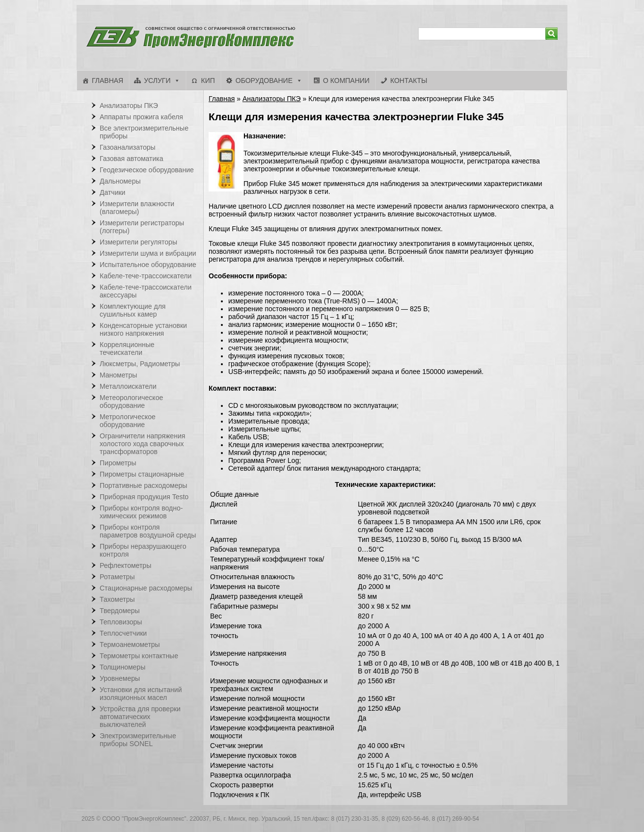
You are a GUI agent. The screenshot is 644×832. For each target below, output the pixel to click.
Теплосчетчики (123, 633)
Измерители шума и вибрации (148, 253)
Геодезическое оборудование (147, 170)
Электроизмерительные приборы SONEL (138, 740)
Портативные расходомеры (143, 485)
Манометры (118, 375)
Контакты (409, 81)
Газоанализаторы (128, 147)
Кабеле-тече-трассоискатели (146, 276)
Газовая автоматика (132, 159)
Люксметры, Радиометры (140, 364)
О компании (346, 81)
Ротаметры (117, 577)
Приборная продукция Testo (144, 497)
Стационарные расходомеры (146, 588)
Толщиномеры (122, 667)
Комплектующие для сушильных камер (133, 310)
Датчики (112, 192)
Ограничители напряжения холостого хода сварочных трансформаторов (142, 444)
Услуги (157, 81)
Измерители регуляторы (138, 242)
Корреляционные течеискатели (127, 349)
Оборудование (264, 81)
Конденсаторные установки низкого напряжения (143, 329)
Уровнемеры (120, 678)
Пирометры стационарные (142, 474)
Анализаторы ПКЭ (272, 99)
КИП (208, 81)
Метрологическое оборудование (128, 421)
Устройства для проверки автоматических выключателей (140, 717)
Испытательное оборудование (148, 265)
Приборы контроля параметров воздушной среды (148, 531)
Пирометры (118, 463)
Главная (107, 81)
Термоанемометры (130, 644)
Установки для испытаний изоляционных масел (141, 694)
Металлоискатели (128, 386)
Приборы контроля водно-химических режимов (141, 512)
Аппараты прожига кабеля (141, 117)
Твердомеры (120, 611)
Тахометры (117, 599)
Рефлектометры (125, 565)
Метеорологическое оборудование (131, 402)
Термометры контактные (139, 656)
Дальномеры (120, 181)
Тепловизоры (121, 622)
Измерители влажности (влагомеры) (137, 208)
